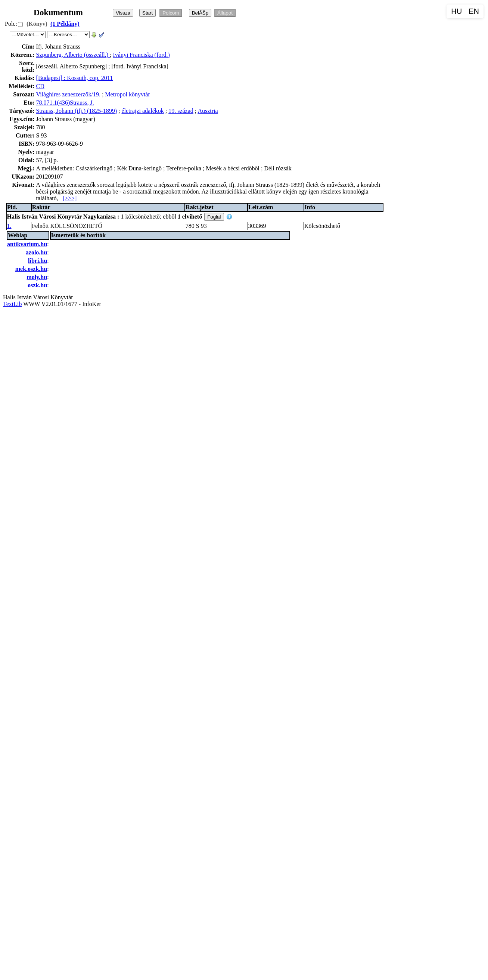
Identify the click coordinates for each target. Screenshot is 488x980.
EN (474, 11)
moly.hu (37, 277)
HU (456, 11)
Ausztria (208, 111)
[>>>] (70, 198)
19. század (181, 111)
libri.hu (38, 261)
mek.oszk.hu (31, 269)
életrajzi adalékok (142, 111)
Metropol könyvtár (127, 94)
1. (9, 226)
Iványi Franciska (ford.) (141, 55)
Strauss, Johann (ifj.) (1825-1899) (77, 111)
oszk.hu (37, 285)
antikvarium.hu (27, 244)
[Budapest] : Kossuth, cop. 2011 (75, 78)
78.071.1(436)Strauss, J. (65, 103)
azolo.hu (36, 252)
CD (40, 86)
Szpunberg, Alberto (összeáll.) (73, 55)
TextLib (12, 304)
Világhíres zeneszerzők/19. (68, 94)
